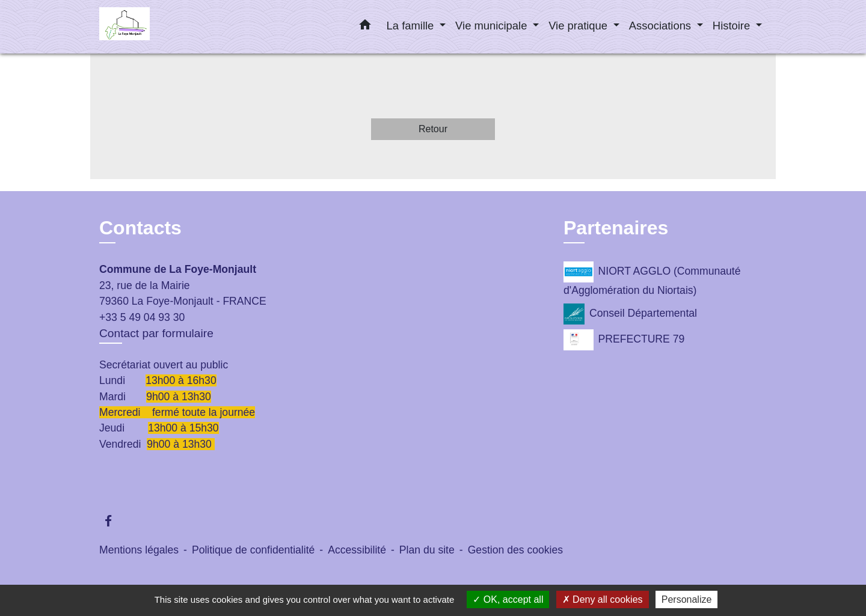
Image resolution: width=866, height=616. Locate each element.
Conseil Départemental (630, 314)
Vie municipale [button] (493, 26)
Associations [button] (662, 26)
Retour (433, 129)
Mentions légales (139, 550)
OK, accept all (508, 599)
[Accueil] (174, 27)
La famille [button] (412, 26)
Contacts (140, 228)
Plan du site (427, 550)
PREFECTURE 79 (624, 340)
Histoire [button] (733, 26)
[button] (365, 27)
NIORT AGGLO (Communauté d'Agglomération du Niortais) (652, 279)
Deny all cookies (603, 599)
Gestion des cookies (515, 550)
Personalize (687, 599)
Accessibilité (357, 550)
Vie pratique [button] (579, 26)
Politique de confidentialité (253, 550)
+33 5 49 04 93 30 (142, 317)
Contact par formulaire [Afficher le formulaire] (156, 333)
